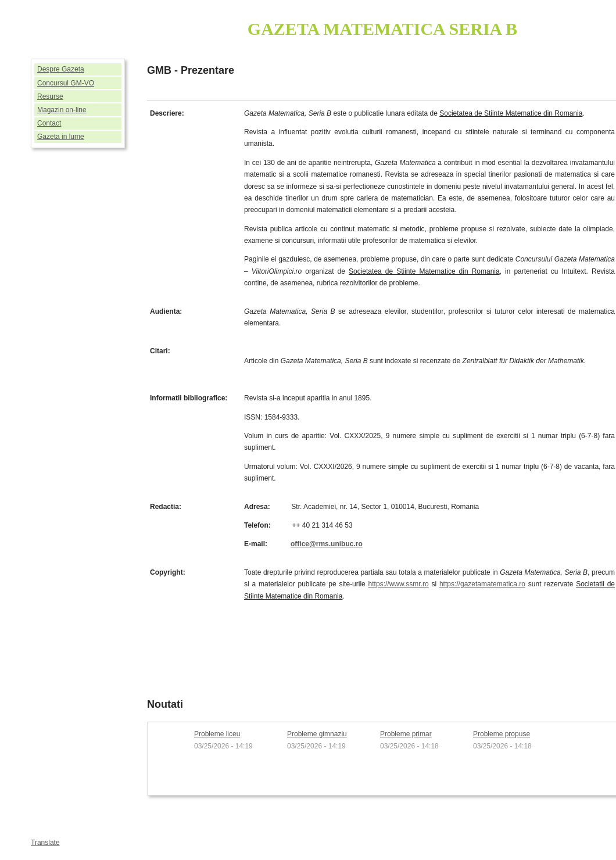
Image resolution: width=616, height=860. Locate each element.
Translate (45, 843)
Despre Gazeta (61, 69)
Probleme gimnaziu (317, 734)
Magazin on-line (62, 110)
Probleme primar (406, 734)
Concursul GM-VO (66, 83)
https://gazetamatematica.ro (482, 584)
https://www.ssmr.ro (399, 584)
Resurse (50, 96)
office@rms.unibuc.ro (327, 544)
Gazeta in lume (61, 137)
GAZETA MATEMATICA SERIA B (382, 29)
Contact (49, 123)
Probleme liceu (217, 734)
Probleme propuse (502, 734)
